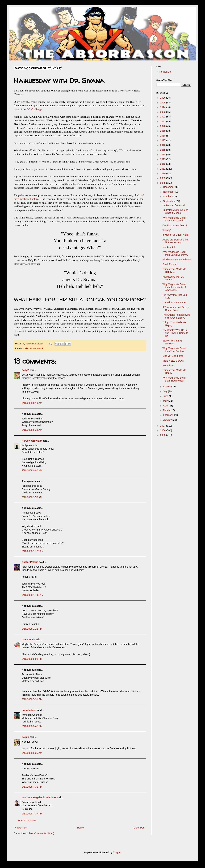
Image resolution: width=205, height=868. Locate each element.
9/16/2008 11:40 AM (33, 595)
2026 (163, 98)
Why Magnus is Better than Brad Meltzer (174, 379)
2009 (163, 178)
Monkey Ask (169, 247)
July (166, 391)
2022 (163, 117)
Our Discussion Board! (175, 225)
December (169, 187)
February (168, 415)
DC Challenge (34, 109)
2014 (163, 155)
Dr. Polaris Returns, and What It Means (175, 211)
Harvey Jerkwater (32, 441)
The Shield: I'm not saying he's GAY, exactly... (176, 316)
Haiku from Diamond (174, 205)
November (169, 192)
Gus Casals (28, 639)
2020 (163, 126)
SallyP (25, 370)
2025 (163, 103)
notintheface (29, 710)
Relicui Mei (165, 72)
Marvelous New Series (175, 303)
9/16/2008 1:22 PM (32, 629)
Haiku (26, 348)
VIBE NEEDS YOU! (173, 361)
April (166, 406)
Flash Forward (170, 264)
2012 (163, 164)
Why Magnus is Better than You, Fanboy (174, 350)
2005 (163, 435)
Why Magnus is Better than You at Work (174, 219)
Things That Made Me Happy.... (174, 271)
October (168, 196)
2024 (163, 107)
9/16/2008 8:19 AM (32, 403)
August (167, 387)
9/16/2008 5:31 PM (32, 699)
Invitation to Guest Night (175, 235)
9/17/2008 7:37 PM (32, 814)
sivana (33, 348)
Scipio (25, 737)
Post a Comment (27, 821)
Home (80, 828)
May (166, 401)
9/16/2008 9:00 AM (32, 470)
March (167, 410)
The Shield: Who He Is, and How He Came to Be (175, 333)
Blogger (117, 852)
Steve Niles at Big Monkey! (172, 342)
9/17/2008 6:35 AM (32, 753)
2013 (163, 159)
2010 (163, 173)
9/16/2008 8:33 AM (32, 430)
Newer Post (21, 828)
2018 (163, 136)
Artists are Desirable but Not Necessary (175, 241)
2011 (163, 169)
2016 (163, 145)
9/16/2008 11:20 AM (33, 551)
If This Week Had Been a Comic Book (176, 309)
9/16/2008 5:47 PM (32, 726)
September (169, 201)
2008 (163, 183)
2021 (163, 121)
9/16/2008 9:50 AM (32, 497)
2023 (163, 112)
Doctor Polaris (30, 562)
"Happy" (167, 230)
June (166, 396)
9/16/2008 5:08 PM (32, 659)
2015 (163, 150)
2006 (163, 430)
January (168, 420)
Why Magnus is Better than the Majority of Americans (174, 287)
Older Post (139, 828)
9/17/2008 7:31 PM (32, 787)
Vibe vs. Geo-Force (173, 356)
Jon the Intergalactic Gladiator (39, 797)
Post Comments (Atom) (41, 833)
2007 (163, 426)
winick (40, 348)
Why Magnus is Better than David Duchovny (175, 253)
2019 (163, 131)
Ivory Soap (168, 365)
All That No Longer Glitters (177, 260)
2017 (163, 140)
